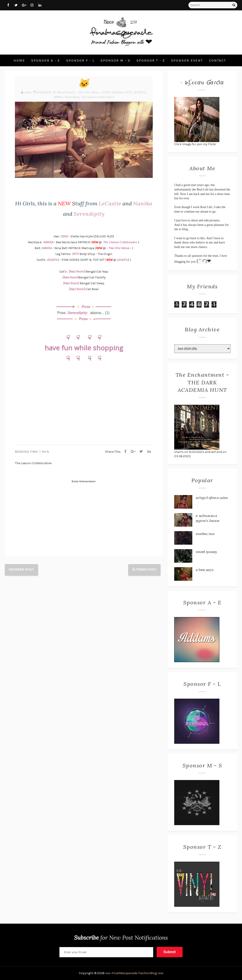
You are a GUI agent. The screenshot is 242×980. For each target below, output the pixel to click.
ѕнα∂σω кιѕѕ (205, 534)
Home (19, 60)
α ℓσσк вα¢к (205, 570)
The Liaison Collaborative (98, 97)
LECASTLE (140, 92)
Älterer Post (144, 569)
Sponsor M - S (115, 60)
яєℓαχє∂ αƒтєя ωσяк (212, 498)
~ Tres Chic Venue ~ (88, 92)
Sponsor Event (187, 60)
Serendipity (72, 97)
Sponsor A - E (46, 60)
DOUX (106, 92)
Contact (217, 60)
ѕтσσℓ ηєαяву (206, 552)
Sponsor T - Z (151, 60)
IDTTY (128, 92)
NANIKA (58, 97)
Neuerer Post (21, 569)
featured (117, 92)
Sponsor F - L (80, 60)
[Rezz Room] (66, 92)
